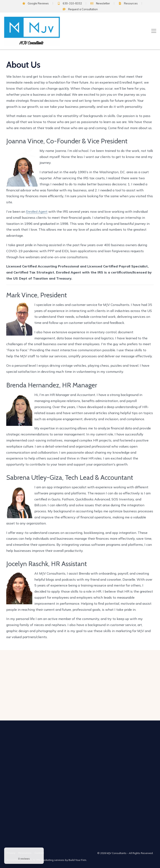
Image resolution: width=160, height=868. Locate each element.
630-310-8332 (69, 3)
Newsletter (100, 3)
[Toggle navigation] (154, 31)
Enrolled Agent (37, 212)
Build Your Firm (77, 860)
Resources (128, 3)
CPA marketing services (50, 860)
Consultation (80, 9)
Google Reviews (36, 3)
